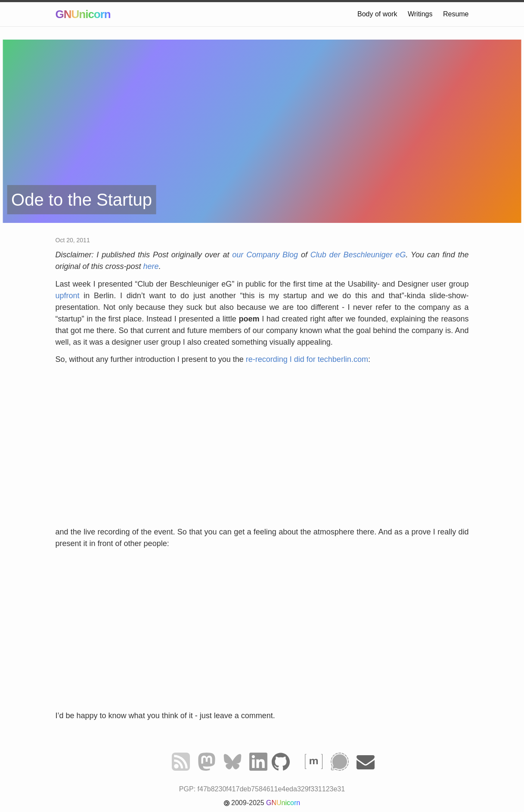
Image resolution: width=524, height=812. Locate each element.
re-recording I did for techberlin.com (307, 359)
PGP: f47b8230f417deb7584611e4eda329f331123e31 (262, 789)
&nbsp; (262, 449)
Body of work (377, 14)
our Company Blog (265, 255)
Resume (456, 14)
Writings (420, 14)
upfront (68, 296)
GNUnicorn (83, 14)
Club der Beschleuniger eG (358, 255)
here (151, 266)
